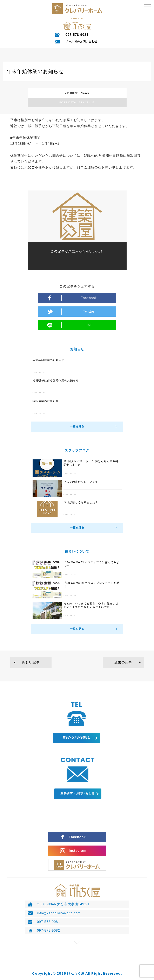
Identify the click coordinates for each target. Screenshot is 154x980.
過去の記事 (123, 662)
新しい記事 (31, 662)
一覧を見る (77, 426)
